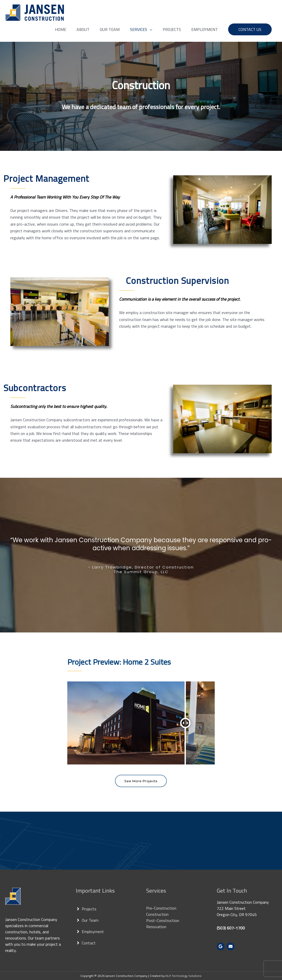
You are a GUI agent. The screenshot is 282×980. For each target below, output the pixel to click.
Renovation (156, 927)
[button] (250, 29)
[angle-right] (86, 909)
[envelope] (231, 946)
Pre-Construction (161, 908)
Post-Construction (163, 920)
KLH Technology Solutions (184, 976)
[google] (221, 946)
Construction (157, 914)
